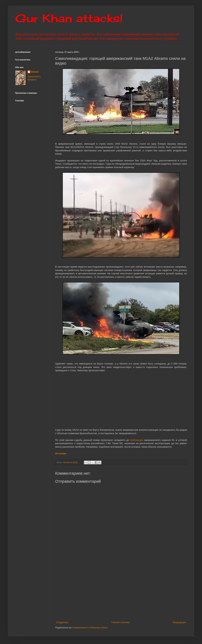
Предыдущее (179, 622)
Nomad (35, 72)
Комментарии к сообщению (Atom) (90, 628)
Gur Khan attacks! (69, 18)
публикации (137, 440)
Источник (61, 453)
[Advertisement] (129, 591)
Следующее (62, 622)
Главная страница (121, 622)
